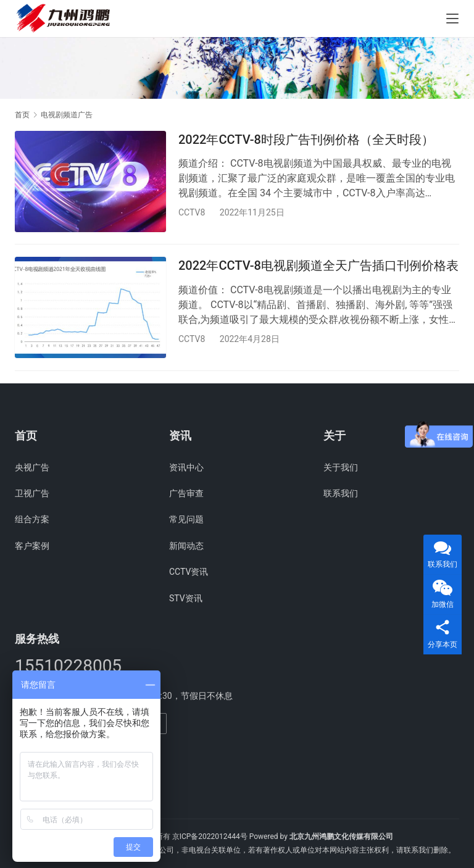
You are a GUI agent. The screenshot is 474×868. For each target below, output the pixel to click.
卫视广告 (32, 493)
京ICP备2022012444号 (210, 837)
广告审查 (186, 493)
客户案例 (32, 546)
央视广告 (32, 467)
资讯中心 (186, 467)
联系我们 (341, 493)
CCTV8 (192, 212)
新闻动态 (186, 546)
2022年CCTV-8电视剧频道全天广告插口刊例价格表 (318, 266)
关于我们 (341, 467)
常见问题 (186, 520)
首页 (22, 115)
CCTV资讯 (189, 572)
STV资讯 (186, 598)
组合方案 (32, 520)
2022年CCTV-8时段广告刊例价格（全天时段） (306, 140)
